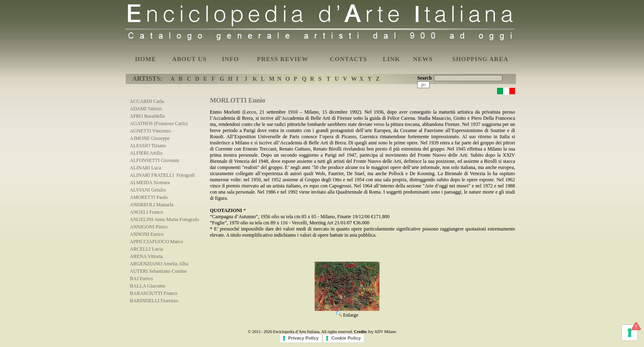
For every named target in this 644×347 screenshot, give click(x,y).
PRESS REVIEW (283, 59)
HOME (146, 59)
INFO (230, 59)
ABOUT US (189, 59)
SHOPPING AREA (480, 59)
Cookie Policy (346, 338)
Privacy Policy (303, 338)
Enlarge (347, 312)
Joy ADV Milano (382, 332)
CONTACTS (348, 59)
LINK (391, 59)
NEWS (423, 59)
